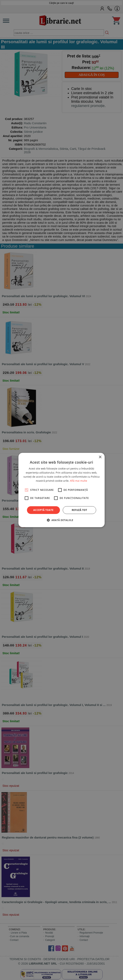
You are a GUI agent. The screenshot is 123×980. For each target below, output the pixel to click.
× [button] (100, 457)
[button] (61, 520)
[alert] (61, 490)
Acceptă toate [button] (43, 510)
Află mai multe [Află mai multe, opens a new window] (79, 481)
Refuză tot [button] (79, 510)
